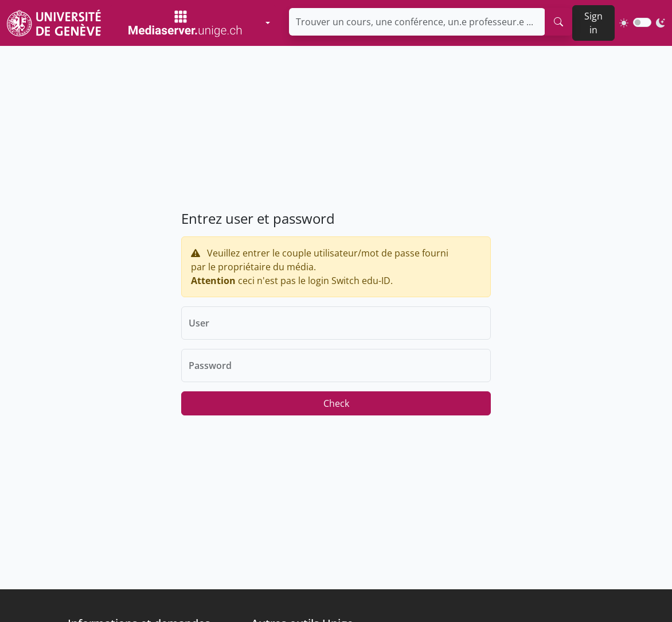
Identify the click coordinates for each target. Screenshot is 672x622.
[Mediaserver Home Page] (185, 23)
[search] (558, 22)
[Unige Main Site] (54, 23)
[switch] (642, 22)
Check (336, 403)
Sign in (593, 23)
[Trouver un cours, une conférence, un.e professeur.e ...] (417, 22)
